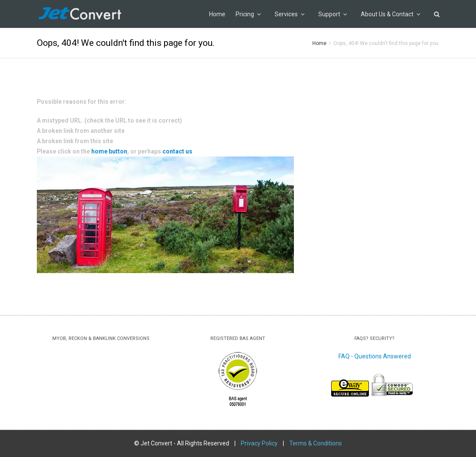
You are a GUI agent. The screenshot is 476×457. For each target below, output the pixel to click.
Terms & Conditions (316, 443)
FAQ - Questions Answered (375, 356)
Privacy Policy (259, 443)
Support (333, 14)
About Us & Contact (391, 14)
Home (217, 14)
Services (290, 14)
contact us (177, 151)
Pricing (248, 14)
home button (109, 151)
